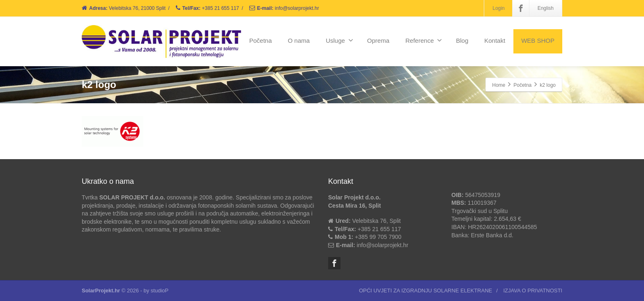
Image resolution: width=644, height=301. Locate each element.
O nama (299, 41)
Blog (462, 41)
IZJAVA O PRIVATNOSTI (533, 291)
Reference (424, 40)
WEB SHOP (538, 41)
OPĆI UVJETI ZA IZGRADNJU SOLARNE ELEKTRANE (425, 291)
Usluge (339, 40)
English (546, 8)
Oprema (378, 41)
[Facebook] (521, 8)
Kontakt (495, 41)
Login (498, 8)
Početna (261, 41)
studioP (160, 291)
